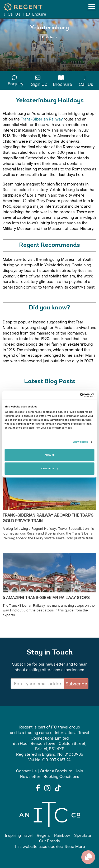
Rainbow (62, 836)
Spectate (83, 836)
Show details (80, 442)
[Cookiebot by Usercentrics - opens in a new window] (72, 395)
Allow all (50, 455)
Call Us (13, 14)
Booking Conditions (61, 777)
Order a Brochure (56, 771)
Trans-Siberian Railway (42, 119)
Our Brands (49, 841)
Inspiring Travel (19, 836)
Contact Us (26, 771)
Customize (50, 469)
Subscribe (76, 684)
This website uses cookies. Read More (50, 847)
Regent (43, 836)
